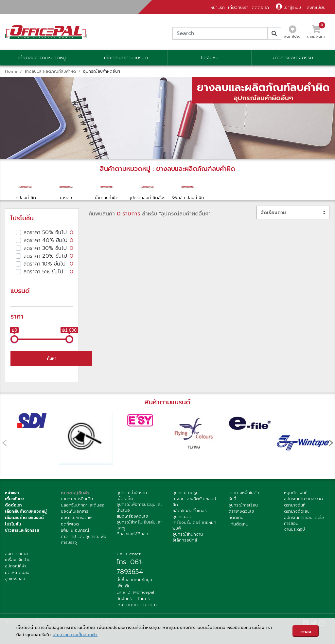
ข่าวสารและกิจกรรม (293, 58)
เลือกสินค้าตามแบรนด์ (126, 58)
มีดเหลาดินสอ (17, 573)
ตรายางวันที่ (295, 505)
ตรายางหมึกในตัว (244, 493)
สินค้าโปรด (292, 34)
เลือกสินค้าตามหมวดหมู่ (42, 58)
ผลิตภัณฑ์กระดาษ (76, 518)
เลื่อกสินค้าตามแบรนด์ (24, 518)
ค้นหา (52, 359)
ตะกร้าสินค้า (316, 34)
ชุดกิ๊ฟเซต (70, 524)
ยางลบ (66, 190)
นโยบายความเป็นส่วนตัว (75, 635)
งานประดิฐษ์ (294, 529)
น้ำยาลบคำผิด (107, 190)
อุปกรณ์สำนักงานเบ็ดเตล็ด (132, 496)
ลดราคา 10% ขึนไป (48, 264)
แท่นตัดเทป (238, 524)
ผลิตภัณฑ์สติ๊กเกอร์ (190, 511)
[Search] (220, 33)
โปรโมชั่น (210, 58)
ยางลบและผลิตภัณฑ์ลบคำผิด (50, 71)
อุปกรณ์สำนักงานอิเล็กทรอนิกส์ (188, 537)
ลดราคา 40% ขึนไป (48, 240)
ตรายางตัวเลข (241, 511)
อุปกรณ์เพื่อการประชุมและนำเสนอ (139, 507)
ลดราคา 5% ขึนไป (48, 272)
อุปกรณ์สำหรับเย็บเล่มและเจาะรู (139, 525)
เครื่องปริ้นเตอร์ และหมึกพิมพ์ (194, 525)
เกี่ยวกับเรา (238, 7)
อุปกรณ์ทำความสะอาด (303, 499)
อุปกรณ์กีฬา (15, 566)
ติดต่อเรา (260, 7)
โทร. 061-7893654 (130, 567)
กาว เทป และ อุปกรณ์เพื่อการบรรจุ (84, 540)
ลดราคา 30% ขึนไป (48, 248)
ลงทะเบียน (316, 7)
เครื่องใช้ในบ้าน (18, 560)
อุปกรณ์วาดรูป (185, 493)
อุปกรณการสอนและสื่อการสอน (304, 521)
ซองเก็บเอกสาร (75, 511)
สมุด (121, 516)
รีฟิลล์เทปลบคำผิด (188, 190)
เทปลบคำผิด (25, 190)
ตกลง (306, 632)
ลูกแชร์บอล (15, 579)
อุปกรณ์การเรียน (243, 505)
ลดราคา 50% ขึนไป (48, 232)
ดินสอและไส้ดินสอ (132, 534)
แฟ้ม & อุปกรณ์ (75, 530)
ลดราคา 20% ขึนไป (48, 256)
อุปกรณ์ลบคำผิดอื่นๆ (147, 190)
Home (11, 71)
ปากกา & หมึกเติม (77, 499)
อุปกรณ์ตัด (182, 517)
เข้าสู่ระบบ (288, 7)
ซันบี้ (232, 499)
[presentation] (331, 442)
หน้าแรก (218, 7)
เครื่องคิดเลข (136, 516)
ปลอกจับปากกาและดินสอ (83, 505)
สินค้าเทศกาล (16, 554)
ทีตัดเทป (236, 518)
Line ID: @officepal (135, 592)
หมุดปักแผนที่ (296, 493)
